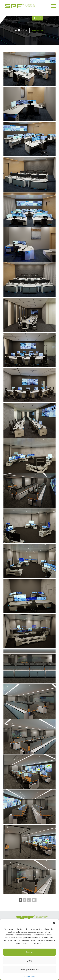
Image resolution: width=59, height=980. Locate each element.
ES (40, 18)
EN (36, 18)
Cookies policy (29, 976)
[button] (54, 923)
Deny (29, 961)
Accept (30, 952)
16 (34, 900)
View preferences (30, 969)
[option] (29, 30)
